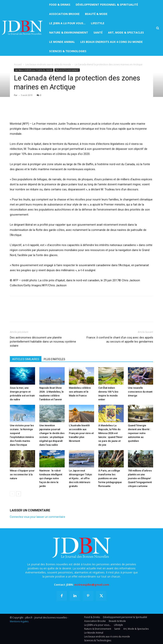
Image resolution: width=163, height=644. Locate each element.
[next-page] (18, 494)
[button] (158, 28)
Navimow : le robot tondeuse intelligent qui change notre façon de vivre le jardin (51, 478)
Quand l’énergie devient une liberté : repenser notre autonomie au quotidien (139, 433)
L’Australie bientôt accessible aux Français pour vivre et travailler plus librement (81, 433)
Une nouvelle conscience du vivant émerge (140, 392)
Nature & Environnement (67, 70)
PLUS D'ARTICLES (54, 359)
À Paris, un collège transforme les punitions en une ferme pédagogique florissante (110, 478)
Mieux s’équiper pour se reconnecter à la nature (22, 474)
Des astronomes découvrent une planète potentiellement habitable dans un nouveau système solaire (43, 342)
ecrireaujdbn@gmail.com (92, 585)
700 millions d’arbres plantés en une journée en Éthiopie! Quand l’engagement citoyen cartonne (140, 478)
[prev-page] (12, 494)
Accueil (18, 64)
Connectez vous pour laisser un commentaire (38, 517)
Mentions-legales (19, 621)
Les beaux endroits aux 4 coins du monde (48, 64)
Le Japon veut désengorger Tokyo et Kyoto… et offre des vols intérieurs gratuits (80, 478)
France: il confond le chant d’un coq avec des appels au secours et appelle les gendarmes (120, 340)
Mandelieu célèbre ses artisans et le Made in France (80, 392)
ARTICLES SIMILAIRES (26, 359)
